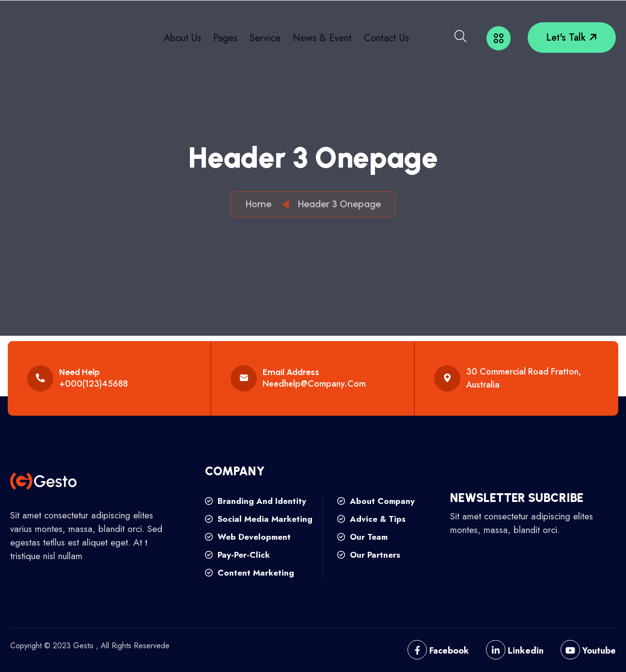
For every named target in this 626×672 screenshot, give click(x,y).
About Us (182, 38)
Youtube (588, 651)
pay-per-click (237, 555)
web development (248, 537)
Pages (225, 38)
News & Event (322, 38)
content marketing (250, 573)
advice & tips (371, 519)
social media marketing (259, 519)
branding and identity (256, 501)
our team (362, 537)
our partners (369, 555)
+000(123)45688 (94, 384)
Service (265, 38)
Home (261, 206)
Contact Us (386, 38)
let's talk (573, 38)
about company (376, 501)
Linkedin (515, 651)
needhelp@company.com (314, 384)
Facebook (438, 651)
